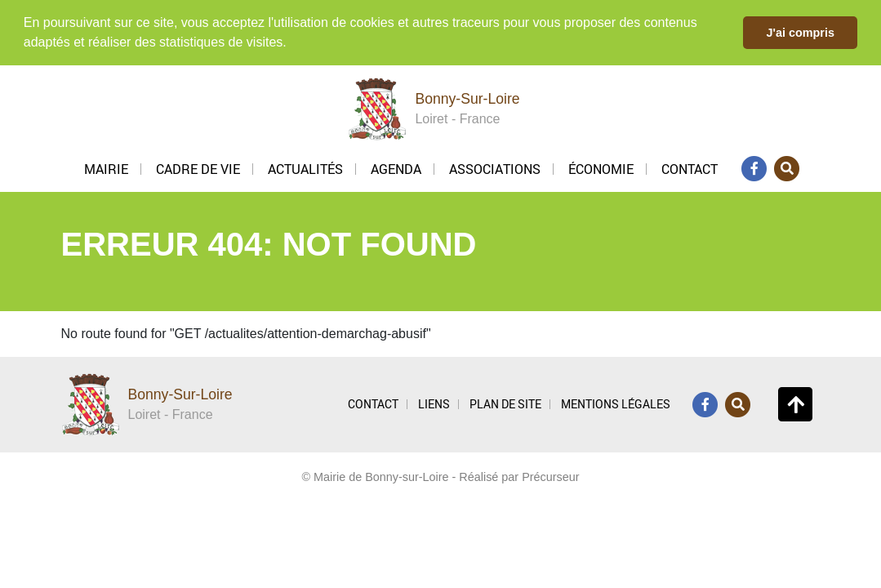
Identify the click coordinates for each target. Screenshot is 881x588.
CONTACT (373, 402)
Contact (690, 167)
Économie (601, 167)
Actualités (305, 167)
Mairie (106, 167)
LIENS (434, 402)
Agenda (396, 167)
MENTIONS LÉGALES (616, 402)
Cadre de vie (198, 167)
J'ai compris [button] (800, 33)
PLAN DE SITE (505, 402)
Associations (495, 167)
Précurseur (550, 475)
